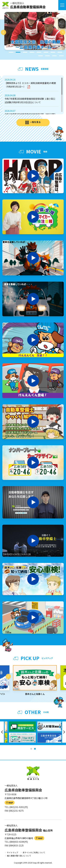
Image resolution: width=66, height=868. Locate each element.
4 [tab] (32, 52)
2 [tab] (18, 52)
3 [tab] (25, 52)
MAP (10, 803)
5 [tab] (39, 52)
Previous (3, 32)
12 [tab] (61, 56)
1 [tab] (11, 52)
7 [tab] (53, 52)
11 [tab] (54, 56)
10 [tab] (47, 56)
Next (63, 32)
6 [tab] (46, 52)
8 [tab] (60, 52)
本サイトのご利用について (34, 852)
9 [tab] (40, 56)
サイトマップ (13, 852)
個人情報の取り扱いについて (19, 856)
